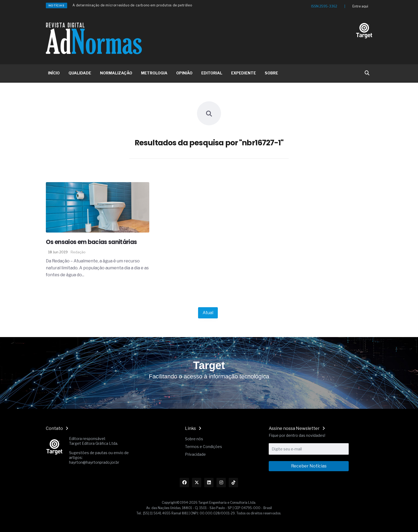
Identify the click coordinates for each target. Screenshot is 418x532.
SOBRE (271, 73)
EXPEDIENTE (244, 73)
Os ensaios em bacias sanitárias (91, 242)
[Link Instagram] (221, 483)
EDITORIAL (212, 73)
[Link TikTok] (233, 483)
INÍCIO (54, 73)
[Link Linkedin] (209, 483)
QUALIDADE (80, 73)
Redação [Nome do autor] (78, 252)
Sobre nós (194, 439)
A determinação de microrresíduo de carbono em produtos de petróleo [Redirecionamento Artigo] (132, 5)
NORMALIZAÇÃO (116, 73)
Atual (208, 313)
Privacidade (195, 454)
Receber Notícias (309, 466)
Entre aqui (360, 6)
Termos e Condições (204, 447)
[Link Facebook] (184, 483)
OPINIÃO (184, 73)
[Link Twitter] (197, 483)
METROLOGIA (154, 73)
